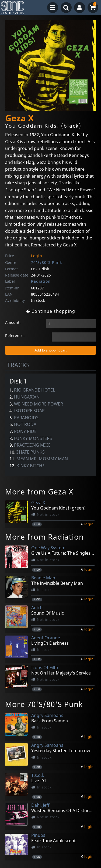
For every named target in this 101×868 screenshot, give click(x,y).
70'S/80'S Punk (46, 262)
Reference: (15, 336)
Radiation (41, 281)
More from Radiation (44, 537)
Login (37, 256)
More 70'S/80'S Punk (44, 704)
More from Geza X (39, 492)
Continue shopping (51, 311)
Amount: (13, 322)
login (89, 524)
